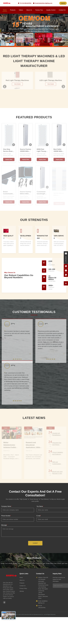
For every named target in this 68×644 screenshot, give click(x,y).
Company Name (6, 506)
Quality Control (51, 10)
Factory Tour (39, 10)
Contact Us (62, 10)
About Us (29, 10)
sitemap (22, 591)
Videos (21, 10)
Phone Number (6, 516)
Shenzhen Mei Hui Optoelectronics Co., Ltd (35, 614)
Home (5, 10)
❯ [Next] (65, 30)
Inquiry (63, 3)
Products (13, 10)
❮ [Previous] (3, 30)
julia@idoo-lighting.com (45, 3)
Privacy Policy (23, 588)
